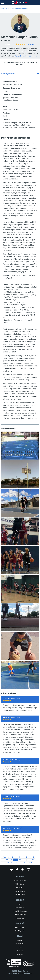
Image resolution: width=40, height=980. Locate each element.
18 (8, 863)
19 (12, 863)
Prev (4, 857)
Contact (20, 954)
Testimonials (20, 918)
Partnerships (20, 944)
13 (20, 860)
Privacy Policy (13, 974)
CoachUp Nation (20, 881)
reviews (31, 44)
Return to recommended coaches (14, 9)
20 (16, 863)
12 (16, 860)
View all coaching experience (26, 56)
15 (29, 860)
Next (30, 863)
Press (20, 947)
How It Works (20, 907)
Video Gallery (20, 884)
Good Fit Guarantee (20, 911)
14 (24, 860)
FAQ (20, 904)
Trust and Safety (20, 915)
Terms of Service (26, 974)
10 (7, 860)
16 (33, 860)
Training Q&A (20, 888)
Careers (20, 951)
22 (25, 863)
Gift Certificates (20, 891)
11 (11, 860)
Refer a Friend (20, 895)
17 (3, 863)
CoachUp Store (20, 931)
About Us (20, 940)
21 (21, 863)
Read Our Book (20, 927)
